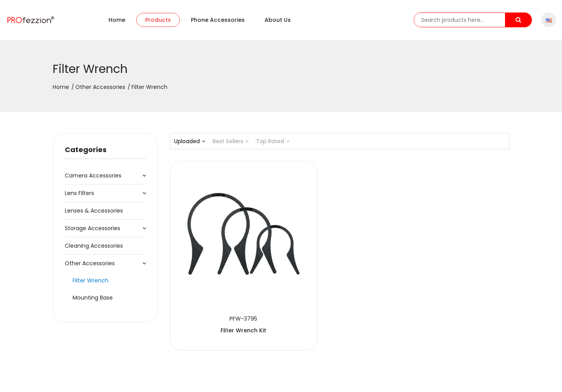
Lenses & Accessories (94, 211)
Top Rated (273, 141)
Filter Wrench (91, 280)
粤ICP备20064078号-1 (230, 379)
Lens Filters (79, 193)
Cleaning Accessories (94, 246)
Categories (86, 150)
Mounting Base (93, 298)
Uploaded (190, 141)
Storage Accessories (92, 228)
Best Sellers (231, 141)
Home (117, 20)
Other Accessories (100, 87)
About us (278, 20)
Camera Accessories (93, 176)
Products (158, 20)
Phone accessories (218, 20)
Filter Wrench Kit (222, 288)
